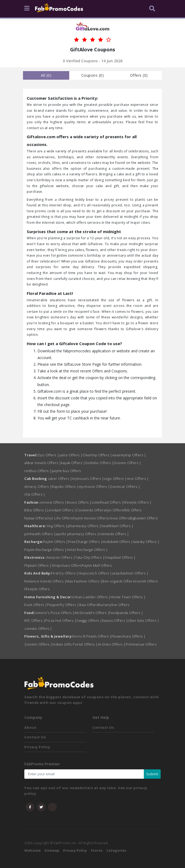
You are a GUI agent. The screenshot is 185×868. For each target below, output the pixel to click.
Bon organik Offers (118, 581)
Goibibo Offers (99, 463)
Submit (152, 774)
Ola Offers (35, 494)
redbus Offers (38, 471)
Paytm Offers (56, 542)
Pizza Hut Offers (61, 620)
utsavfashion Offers (130, 573)
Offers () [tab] (139, 75)
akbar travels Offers (43, 463)
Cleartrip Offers (97, 455)
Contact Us (35, 737)
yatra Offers (71, 455)
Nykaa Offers (35, 518)
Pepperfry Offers (63, 605)
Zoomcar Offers (125, 487)
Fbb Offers (133, 510)
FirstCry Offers (65, 573)
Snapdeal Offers (120, 557)
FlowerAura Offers (129, 636)
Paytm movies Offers (90, 518)
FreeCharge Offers (86, 542)
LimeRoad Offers (108, 502)
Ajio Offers (114, 510)
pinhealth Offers (40, 534)
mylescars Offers (88, 479)
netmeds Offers (114, 534)
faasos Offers (115, 620)
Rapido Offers (65, 487)
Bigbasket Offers (144, 518)
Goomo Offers (127, 463)
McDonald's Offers (92, 613)
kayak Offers (73, 463)
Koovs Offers (79, 502)
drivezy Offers (38, 487)
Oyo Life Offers (59, 518)
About (30, 727)
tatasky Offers (146, 542)
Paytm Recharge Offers (46, 550)
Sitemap (52, 850)
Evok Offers (36, 605)
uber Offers (61, 479)
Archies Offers (112, 644)
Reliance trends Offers (45, 581)
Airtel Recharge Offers (87, 550)
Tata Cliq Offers (90, 557)
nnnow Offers (54, 502)
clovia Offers (119, 518)
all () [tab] (46, 75)
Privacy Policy (37, 747)
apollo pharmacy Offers (77, 534)
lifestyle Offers (138, 502)
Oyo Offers (48, 455)
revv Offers (138, 479)
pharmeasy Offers (84, 526)
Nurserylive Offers (113, 605)
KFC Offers (35, 620)
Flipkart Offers (38, 565)
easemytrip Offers (129, 455)
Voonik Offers (146, 581)
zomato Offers (38, 628)
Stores (97, 850)
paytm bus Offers (66, 471)
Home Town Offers (128, 597)
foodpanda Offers (126, 613)
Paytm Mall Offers (97, 565)
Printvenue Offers (141, 644)
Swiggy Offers (89, 620)
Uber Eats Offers (143, 620)
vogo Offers (115, 479)
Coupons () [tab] (93, 75)
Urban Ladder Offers (91, 597)
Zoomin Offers (38, 644)
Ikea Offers (89, 605)
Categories (116, 850)
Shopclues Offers (67, 565)
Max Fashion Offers (84, 581)
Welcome (32, 850)
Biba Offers (36, 510)
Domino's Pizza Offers (54, 613)
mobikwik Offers (118, 542)
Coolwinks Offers (91, 510)
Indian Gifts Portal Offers (75, 644)
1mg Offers (57, 526)
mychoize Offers (94, 487)
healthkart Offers (117, 526)
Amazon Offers (61, 557)
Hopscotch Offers (95, 573)
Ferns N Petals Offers (92, 636)
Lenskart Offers (62, 510)
